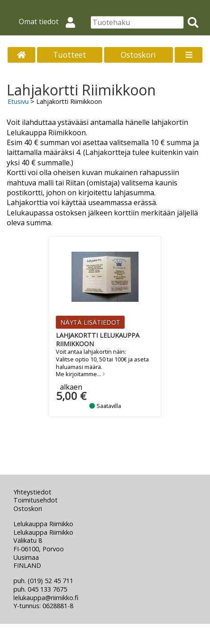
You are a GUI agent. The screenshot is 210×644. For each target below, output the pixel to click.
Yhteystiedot (32, 492)
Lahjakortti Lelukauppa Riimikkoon (98, 339)
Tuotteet (70, 55)
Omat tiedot (51, 21)
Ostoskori (138, 55)
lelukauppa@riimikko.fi (46, 598)
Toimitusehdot (36, 500)
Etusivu (18, 101)
